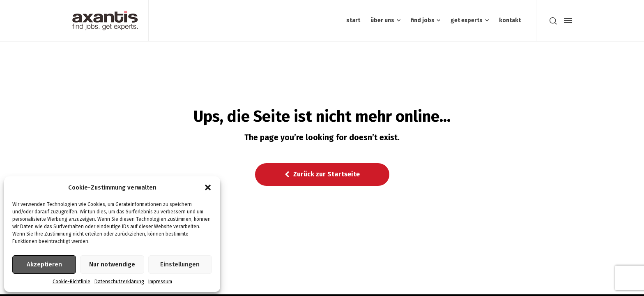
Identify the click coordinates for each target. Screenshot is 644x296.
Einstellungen (180, 264)
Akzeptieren (44, 264)
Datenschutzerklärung (119, 282)
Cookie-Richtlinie (71, 282)
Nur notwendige (112, 264)
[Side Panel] (566, 21)
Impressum (160, 282)
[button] (208, 187)
